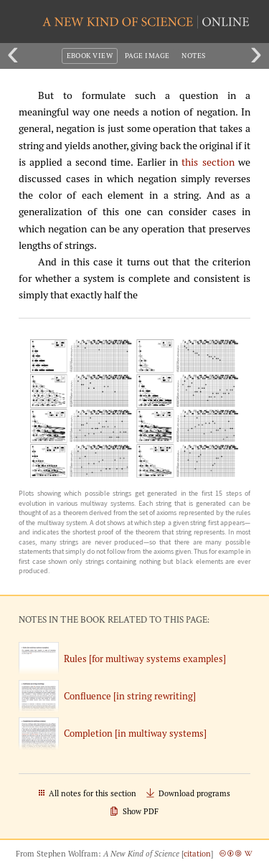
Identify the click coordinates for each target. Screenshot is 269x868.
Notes (193, 56)
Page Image (147, 56)
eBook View (90, 56)
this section (208, 162)
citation (197, 854)
